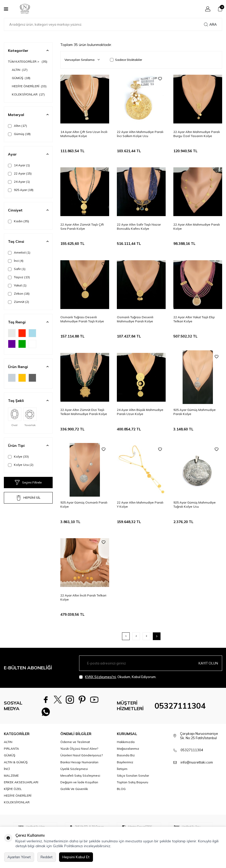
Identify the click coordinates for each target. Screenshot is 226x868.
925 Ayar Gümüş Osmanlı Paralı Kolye (84, 504)
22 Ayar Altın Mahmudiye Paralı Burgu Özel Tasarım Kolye (197, 134)
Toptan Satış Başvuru (133, 786)
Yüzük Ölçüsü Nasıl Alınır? (79, 753)
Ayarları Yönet (19, 857)
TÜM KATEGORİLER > (28, 61)
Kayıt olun (208, 663)
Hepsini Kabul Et (76, 857)
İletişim (122, 773)
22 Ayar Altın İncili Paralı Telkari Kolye (83, 597)
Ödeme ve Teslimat (75, 746)
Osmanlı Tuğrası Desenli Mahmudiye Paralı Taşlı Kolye (82, 319)
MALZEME (11, 779)
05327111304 (180, 708)
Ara (210, 24)
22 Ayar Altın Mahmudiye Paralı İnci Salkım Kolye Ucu (140, 134)
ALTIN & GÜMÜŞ (16, 766)
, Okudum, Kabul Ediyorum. (118, 677)
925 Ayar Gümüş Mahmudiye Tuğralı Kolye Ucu (195, 504)
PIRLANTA (11, 753)
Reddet (47, 857)
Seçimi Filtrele (28, 483)
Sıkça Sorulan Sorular (133, 779)
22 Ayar (20, 173)
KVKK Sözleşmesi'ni (100, 677)
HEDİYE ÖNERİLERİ (29, 86)
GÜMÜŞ (21, 78)
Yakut (17, 285)
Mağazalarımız (128, 753)
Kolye (18, 457)
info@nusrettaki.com (197, 766)
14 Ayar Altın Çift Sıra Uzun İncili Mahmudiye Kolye (84, 134)
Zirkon (19, 294)
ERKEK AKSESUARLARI (21, 786)
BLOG (121, 793)
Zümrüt (18, 302)
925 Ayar (21, 190)
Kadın (18, 221)
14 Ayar (19, 165)
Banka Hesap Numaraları (79, 766)
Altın (17, 126)
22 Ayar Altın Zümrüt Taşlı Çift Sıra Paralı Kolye (82, 226)
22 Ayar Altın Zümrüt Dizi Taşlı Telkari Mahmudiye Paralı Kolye (84, 412)
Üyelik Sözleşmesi (74, 773)
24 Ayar (19, 182)
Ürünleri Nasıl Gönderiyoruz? (82, 759)
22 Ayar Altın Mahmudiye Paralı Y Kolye (140, 504)
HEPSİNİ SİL (28, 498)
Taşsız (19, 277)
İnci (16, 261)
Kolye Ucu (21, 465)
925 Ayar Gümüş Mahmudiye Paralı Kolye (195, 412)
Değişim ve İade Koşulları (79, 786)
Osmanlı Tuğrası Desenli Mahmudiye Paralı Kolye (135, 319)
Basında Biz (126, 759)
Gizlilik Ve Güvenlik (74, 793)
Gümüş (19, 134)
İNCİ (7, 773)
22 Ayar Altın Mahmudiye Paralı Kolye (197, 226)
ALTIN (20, 70)
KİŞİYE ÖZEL (13, 793)
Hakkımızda (126, 746)
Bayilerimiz (125, 766)
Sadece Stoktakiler (126, 60)
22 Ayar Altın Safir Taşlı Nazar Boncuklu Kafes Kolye (139, 226)
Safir (17, 269)
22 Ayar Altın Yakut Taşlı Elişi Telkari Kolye (194, 319)
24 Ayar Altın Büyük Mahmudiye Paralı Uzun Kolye (140, 412)
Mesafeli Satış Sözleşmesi (80, 779)
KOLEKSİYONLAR (28, 94)
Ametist (19, 253)
